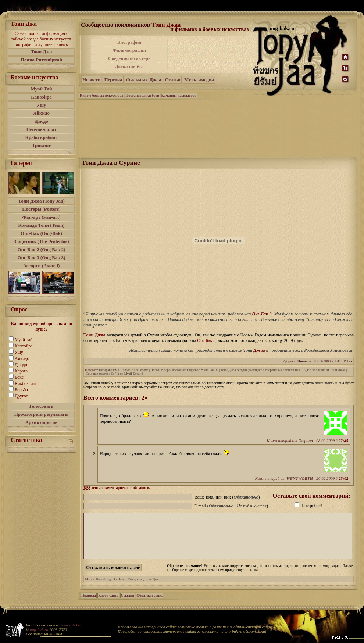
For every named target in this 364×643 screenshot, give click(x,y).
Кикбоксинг (26, 383)
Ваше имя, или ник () (227, 497)
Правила (89, 604)
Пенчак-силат (41, 129)
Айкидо (41, 113)
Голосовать (42, 406)
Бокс (19, 377)
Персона (113, 80)
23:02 (343, 478)
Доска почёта (129, 66)
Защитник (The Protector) (42, 241)
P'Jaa (348, 361)
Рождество (136, 588)
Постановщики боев (142, 95)
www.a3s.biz (71, 625)
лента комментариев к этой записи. (117, 488)
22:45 (343, 440)
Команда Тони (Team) (41, 225)
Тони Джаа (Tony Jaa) (41, 201)
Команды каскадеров (179, 95)
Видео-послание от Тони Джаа (324, 370)
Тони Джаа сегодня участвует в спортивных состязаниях (260, 370)
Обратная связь (149, 604)
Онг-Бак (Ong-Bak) (41, 233)
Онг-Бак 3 (262, 314)
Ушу (42, 105)
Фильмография (129, 50)
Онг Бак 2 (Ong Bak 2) (41, 249)
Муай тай (24, 340)
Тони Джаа (166, 25)
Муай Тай (41, 89)
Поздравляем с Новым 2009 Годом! (124, 370)
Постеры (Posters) (41, 209)
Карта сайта (108, 604)
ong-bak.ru (39, 629)
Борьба (21, 390)
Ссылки (128, 604)
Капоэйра (41, 97)
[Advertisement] (211, 54)
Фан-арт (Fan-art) (42, 217)
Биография (129, 42)
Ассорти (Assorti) (42, 266)
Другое (21, 396)
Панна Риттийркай (41, 60)
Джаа (259, 350)
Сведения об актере (129, 58)
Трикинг (41, 145)
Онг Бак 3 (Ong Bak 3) (41, 258)
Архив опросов (42, 422)
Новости (91, 80)
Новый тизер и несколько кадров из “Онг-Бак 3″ (185, 370)
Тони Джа (42, 52)
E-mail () (231, 506)
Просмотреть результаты (42, 414)
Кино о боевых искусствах (102, 95)
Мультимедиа (199, 80)
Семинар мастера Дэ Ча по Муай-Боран (113, 374)
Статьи (173, 80)
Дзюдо (41, 121)
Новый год (104, 588)
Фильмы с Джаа (144, 80)
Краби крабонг (42, 137)
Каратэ (21, 371)
